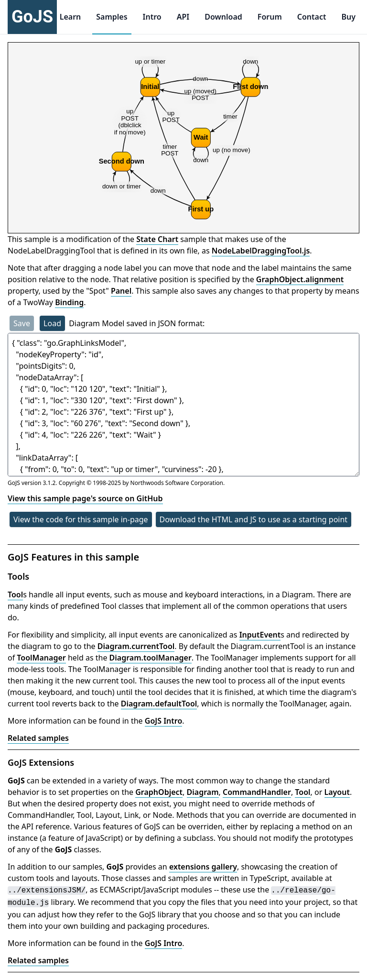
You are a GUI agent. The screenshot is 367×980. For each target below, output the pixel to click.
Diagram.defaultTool (159, 704)
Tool (15, 595)
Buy (348, 17)
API (183, 17)
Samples (112, 17)
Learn (70, 17)
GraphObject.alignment (300, 279)
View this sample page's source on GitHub (85, 498)
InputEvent (260, 635)
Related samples (38, 738)
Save (22, 323)
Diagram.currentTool (136, 646)
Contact (312, 17)
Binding (69, 302)
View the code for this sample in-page (81, 519)
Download (223, 17)
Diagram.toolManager (151, 658)
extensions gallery (203, 867)
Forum (270, 17)
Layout (337, 792)
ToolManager (41, 658)
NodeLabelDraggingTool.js (261, 251)
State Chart (157, 239)
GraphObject (159, 792)
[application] (183, 138)
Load (52, 323)
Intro (152, 17)
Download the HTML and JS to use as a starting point (254, 519)
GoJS (32, 17)
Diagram (203, 792)
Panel (121, 291)
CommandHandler (257, 792)
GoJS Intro (164, 721)
